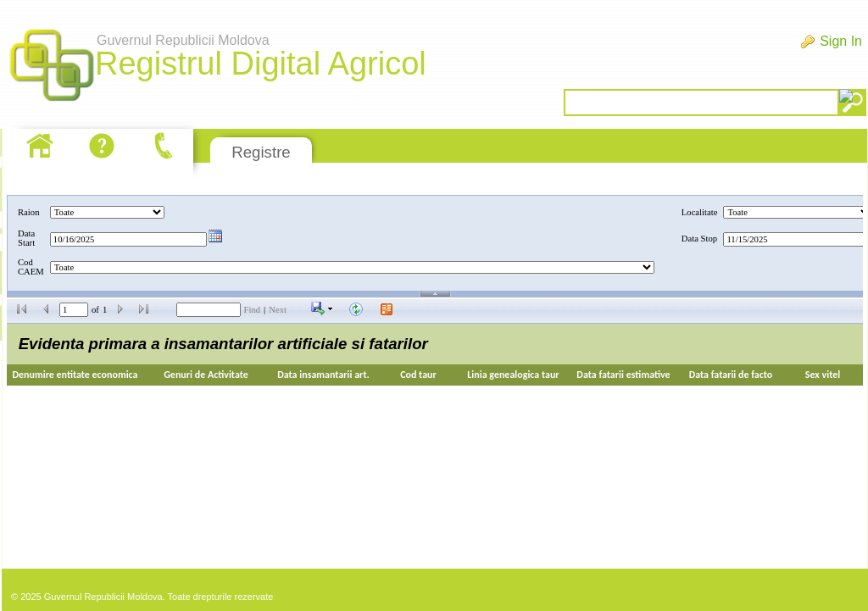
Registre (261, 152)
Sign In (841, 41)
